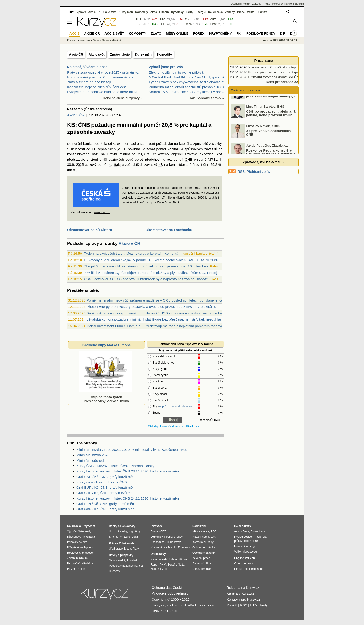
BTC (163, 20)
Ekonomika (158, 542)
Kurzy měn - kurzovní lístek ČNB (102, 482)
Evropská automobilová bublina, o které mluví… (104, 92)
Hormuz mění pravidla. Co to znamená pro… (102, 77)
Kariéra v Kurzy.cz (241, 593)
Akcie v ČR (76, 115)
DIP (283, 33)
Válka (251, 12)
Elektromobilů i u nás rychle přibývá (176, 72)
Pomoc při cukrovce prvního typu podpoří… (282, 72)
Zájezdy (257, 4)
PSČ (214, 531)
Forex (199, 33)
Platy (136, 549)
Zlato (188, 20)
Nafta (181, 565)
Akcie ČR (76, 55)
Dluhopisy (157, 537)
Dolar (135, 537)
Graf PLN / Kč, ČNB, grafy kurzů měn (105, 504)
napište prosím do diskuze (175, 407)
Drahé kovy (158, 554)
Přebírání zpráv (259, 171)
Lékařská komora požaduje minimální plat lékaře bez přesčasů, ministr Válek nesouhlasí (155, 319)
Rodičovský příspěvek (81, 553)
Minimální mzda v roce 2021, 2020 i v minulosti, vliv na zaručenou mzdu (132, 450)
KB (124, 149)
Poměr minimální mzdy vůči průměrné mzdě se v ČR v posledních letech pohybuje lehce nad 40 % (163, 300)
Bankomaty (128, 526)
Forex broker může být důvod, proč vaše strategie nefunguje (271, 105)
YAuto (267, 4)
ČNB (117, 144)
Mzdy (177, 542)
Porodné (132, 560)
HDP (170, 542)
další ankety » (191, 426)
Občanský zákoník (204, 553)
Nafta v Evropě (160, 569)
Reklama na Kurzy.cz (243, 588)
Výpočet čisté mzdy (79, 531)
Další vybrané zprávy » (206, 98)
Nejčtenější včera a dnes (87, 67)
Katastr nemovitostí (204, 537)
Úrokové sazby (118, 531)
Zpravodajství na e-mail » (263, 162)
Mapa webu (250, 552)
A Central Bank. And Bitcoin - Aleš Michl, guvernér (187, 77)
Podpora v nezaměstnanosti (126, 566)
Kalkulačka (216, 12)
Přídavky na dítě (77, 542)
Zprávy (81, 12)
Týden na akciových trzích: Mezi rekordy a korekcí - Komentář (132, 253)
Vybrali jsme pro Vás (166, 67)
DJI (162, 24)
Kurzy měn (143, 55)
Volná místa (127, 543)
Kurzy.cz (72, 40)
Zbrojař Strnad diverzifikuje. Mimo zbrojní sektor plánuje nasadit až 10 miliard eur (146, 266)
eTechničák (251, 541)
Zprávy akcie (120, 55)
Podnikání (199, 526)
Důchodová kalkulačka (81, 537)
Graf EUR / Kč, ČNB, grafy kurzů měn (106, 487)
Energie (201, 12)
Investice (85, 40)
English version (245, 558)
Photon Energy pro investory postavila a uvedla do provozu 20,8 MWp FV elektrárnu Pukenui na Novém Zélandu (173, 307)
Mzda (128, 549)
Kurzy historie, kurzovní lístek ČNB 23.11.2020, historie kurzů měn (128, 471)
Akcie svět (96, 55)
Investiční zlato (167, 559)
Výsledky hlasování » (160, 426)
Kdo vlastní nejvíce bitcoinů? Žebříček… (98, 87)
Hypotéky (177, 12)
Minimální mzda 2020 (93, 455)
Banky (113, 526)
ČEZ (213, 20)
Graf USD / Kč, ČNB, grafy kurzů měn (106, 477)
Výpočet (89, 526)
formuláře (206, 569)
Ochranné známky (204, 547)
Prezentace (263, 60)
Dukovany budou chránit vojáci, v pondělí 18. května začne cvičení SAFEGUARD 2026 (151, 260)
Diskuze (262, 12)
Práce (241, 12)
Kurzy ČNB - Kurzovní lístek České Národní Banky (115, 466)
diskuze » (177, 426)
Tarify (190, 12)
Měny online (177, 33)
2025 (112, 149)
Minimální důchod (90, 461)
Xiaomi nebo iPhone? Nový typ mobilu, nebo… (284, 67)
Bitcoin (164, 12)
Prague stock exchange (249, 569)
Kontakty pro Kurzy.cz (243, 599)
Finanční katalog (244, 546)
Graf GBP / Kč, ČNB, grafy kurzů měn (106, 509)
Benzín (172, 565)
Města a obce (201, 531)
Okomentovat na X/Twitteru (89, 230)
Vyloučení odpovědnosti (170, 593)
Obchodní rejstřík (240, 4)
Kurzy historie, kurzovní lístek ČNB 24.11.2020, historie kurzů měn (128, 498)
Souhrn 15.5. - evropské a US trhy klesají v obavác (188, 92)
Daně (196, 569)
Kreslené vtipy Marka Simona (107, 345)
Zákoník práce (201, 558)
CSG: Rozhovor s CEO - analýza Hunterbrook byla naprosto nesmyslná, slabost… (147, 279)
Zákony (230, 12)
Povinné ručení (76, 569)
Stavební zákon (202, 563)
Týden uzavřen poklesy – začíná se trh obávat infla (188, 82)
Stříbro (182, 559)
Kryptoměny (220, 33)
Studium (299, 4)
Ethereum (184, 547)
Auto (237, 531)
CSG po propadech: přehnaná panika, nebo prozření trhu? (271, 125)
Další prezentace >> (282, 82)
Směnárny (115, 537)
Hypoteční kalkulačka (80, 563)
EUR (138, 20)
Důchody (114, 571)
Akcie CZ (94, 12)
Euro (127, 537)
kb (70, 170)
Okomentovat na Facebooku (169, 230)
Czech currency (244, 563)
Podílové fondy (261, 33)
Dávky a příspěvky (121, 555)
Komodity (164, 55)
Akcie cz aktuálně (111, 40)
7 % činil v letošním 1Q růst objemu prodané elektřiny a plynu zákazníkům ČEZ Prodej (151, 273)
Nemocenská (117, 560)
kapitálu (174, 149)
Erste (214, 24)
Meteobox (278, 4)
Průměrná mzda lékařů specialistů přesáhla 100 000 (189, 87)
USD (138, 24)
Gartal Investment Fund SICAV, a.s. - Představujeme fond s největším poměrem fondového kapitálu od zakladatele (175, 326)
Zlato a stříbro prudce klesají (89, 82)
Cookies (179, 588)
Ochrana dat (161, 588)
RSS (241, 171)
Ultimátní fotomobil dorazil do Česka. (276, 77)
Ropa (188, 24)
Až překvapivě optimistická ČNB (268, 144)
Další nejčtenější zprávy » (123, 98)
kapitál (184, 144)
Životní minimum (77, 558)
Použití (232, 605)
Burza (154, 531)
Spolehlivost (258, 531)
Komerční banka (80, 144)
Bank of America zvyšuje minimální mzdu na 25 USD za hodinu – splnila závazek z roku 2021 (159, 313)
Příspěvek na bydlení (80, 547)
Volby (237, 552)
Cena (246, 531)
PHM (163, 565)
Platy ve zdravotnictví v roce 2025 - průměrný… (104, 72)
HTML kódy (259, 605)
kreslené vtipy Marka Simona (106, 397)
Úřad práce (116, 549)
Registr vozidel (243, 537)
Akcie (96, 40)
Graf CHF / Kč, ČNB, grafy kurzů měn (105, 493)
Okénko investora (245, 90)
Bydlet (289, 4)
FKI (239, 33)
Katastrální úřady (203, 542)
